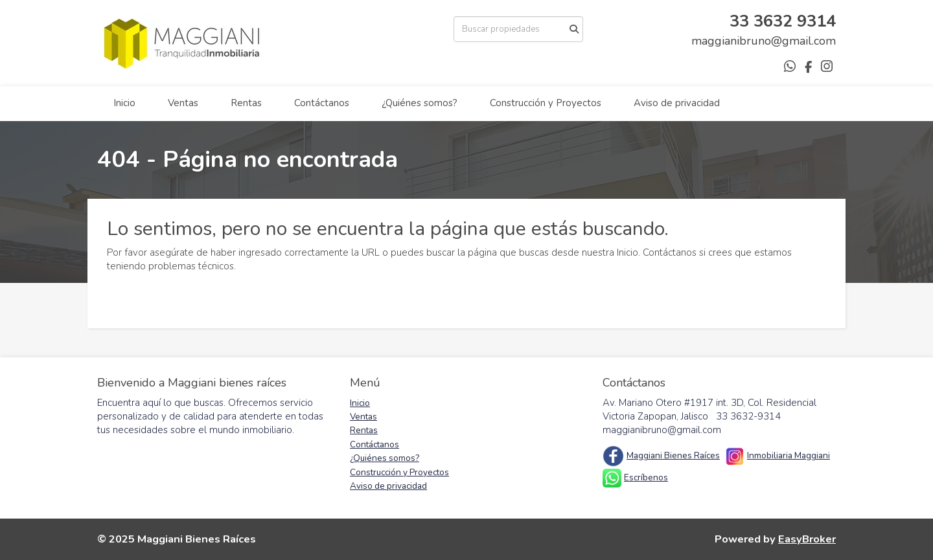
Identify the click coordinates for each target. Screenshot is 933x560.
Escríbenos (646, 477)
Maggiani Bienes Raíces (673, 455)
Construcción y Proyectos (546, 103)
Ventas (183, 103)
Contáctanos (322, 103)
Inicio (124, 103)
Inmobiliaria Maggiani (789, 455)
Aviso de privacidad (677, 103)
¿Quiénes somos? (420, 103)
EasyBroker (807, 539)
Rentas (246, 103)
